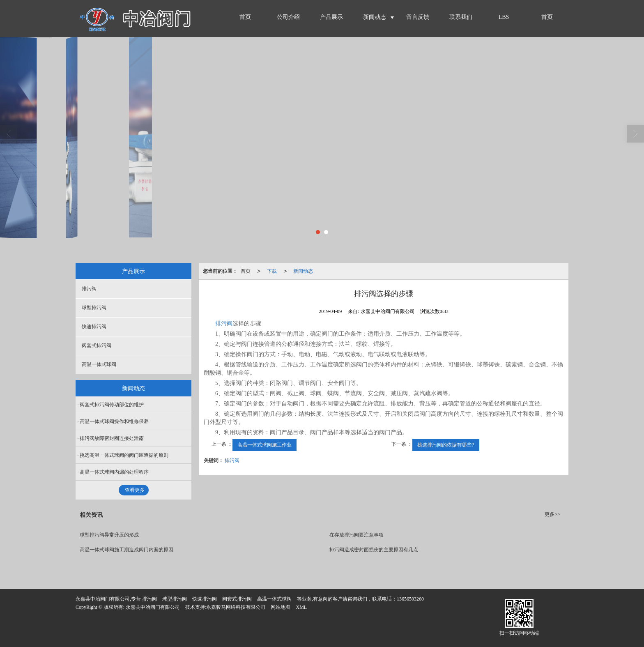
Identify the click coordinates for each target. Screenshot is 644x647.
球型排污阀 (94, 308)
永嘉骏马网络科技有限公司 (236, 607)
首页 (245, 17)
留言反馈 (418, 17)
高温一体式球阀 (99, 364)
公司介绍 (288, 17)
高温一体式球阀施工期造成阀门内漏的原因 (126, 550)
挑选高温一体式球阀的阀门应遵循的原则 (124, 455)
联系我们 (461, 17)
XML (301, 607)
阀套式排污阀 (97, 345)
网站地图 (281, 607)
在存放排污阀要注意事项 (356, 535)
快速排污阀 (94, 327)
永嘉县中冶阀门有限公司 (153, 607)
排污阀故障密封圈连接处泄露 (112, 438)
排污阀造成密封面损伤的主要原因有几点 (374, 550)
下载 (272, 271)
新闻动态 (375, 17)
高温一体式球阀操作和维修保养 (114, 421)
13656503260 (410, 599)
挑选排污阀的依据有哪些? (446, 445)
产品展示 (331, 17)
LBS (504, 17)
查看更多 (135, 490)
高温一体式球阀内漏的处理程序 (114, 472)
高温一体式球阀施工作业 (264, 445)
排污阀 (224, 323)
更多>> (552, 514)
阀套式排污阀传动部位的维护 (112, 405)
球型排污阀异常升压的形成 (109, 535)
